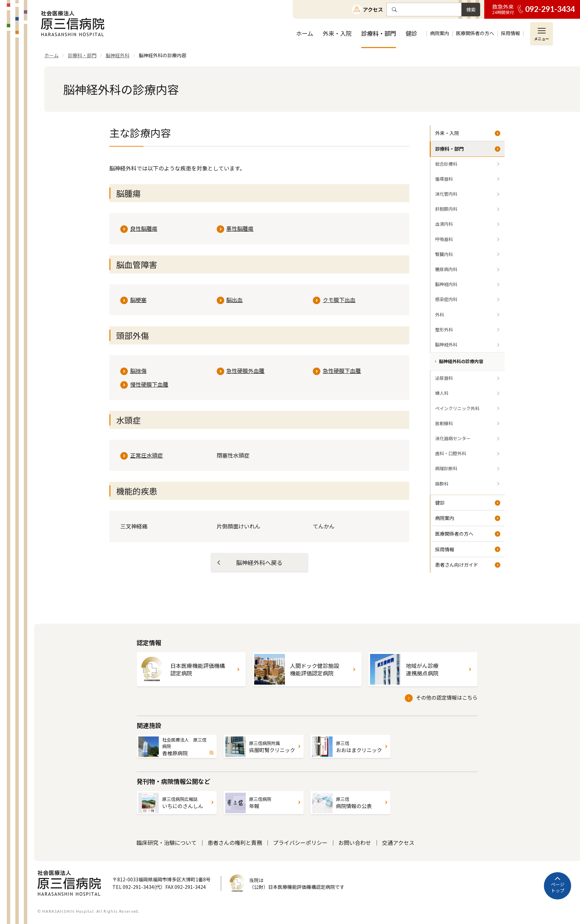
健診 (440, 503)
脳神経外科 (446, 345)
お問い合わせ (355, 843)
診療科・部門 (449, 149)
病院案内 (445, 518)
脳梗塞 (138, 300)
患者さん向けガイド (457, 565)
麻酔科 (442, 484)
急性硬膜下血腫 (342, 371)
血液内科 (444, 224)
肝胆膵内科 (446, 209)
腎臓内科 (444, 254)
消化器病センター (453, 438)
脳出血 (234, 300)
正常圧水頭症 (147, 455)
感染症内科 (446, 299)
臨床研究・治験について (167, 843)
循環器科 (444, 179)
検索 (471, 10)
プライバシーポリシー (300, 843)
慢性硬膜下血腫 (149, 384)
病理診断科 (446, 468)
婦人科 (442, 393)
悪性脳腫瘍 (240, 228)
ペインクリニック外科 (457, 408)
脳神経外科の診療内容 (461, 361)
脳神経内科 (446, 284)
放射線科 (444, 423)
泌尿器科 (444, 378)
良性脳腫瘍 (144, 228)
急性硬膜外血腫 (245, 371)
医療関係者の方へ (454, 534)
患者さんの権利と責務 (235, 843)
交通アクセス (398, 843)
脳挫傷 (138, 371)
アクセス (373, 9)
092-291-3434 (550, 9)
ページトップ (558, 887)
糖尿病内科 (446, 269)
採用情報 (445, 549)
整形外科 (444, 330)
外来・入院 (447, 133)
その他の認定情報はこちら (447, 697)
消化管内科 (446, 194)
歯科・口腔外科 (451, 453)
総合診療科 (446, 164)
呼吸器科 (444, 239)
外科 (440, 315)
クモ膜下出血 (339, 300)
